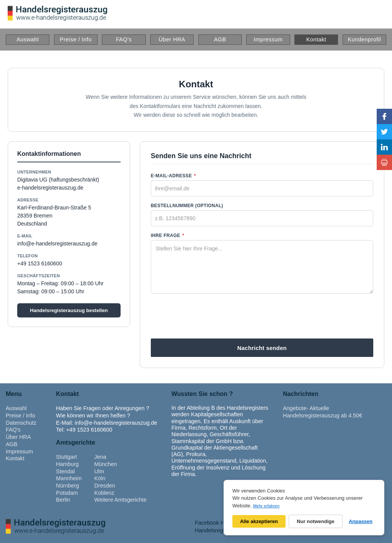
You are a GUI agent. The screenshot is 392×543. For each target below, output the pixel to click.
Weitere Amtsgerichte (120, 500)
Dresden (105, 486)
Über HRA (172, 39)
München (105, 464)
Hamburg (67, 464)
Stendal (65, 471)
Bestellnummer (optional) (187, 206)
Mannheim (69, 478)
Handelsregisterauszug (223, 530)
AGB (220, 39)
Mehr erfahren (266, 506)
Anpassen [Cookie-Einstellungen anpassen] (361, 521)
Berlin (63, 500)
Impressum (268, 39)
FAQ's (124, 39)
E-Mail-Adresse (173, 176)
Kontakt (316, 39)
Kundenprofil (364, 39)
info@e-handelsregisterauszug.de (57, 244)
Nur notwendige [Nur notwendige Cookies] (315, 521)
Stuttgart (66, 457)
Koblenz (104, 493)
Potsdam (67, 493)
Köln (100, 478)
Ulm (99, 471)
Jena (100, 457)
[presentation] (262, 317)
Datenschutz (21, 423)
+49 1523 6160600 (40, 263)
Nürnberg (67, 486)
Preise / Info (76, 39)
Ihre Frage (168, 236)
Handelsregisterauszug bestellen (69, 310)
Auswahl (28, 39)
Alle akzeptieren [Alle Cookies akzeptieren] (259, 521)
